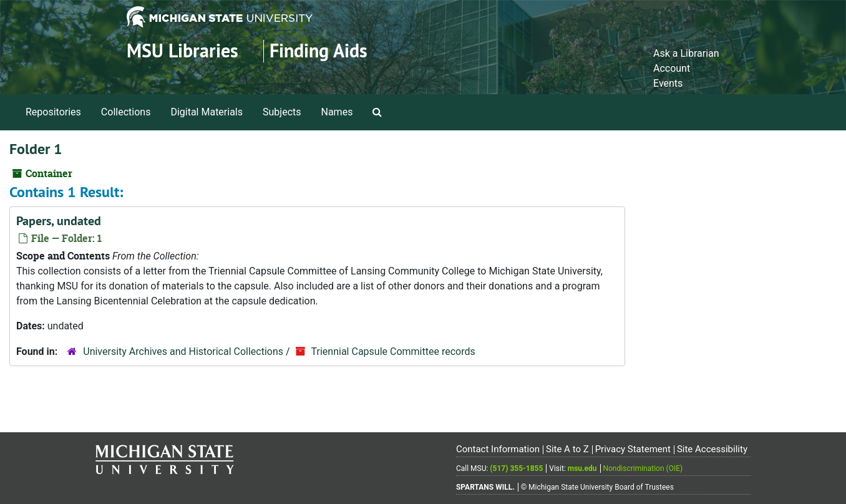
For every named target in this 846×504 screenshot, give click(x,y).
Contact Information (498, 449)
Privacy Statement (633, 449)
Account (672, 68)
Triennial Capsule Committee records (393, 351)
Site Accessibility (712, 449)
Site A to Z (567, 449)
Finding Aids (318, 51)
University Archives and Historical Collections (183, 351)
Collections (126, 112)
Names (337, 112)
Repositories (53, 112)
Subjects (282, 112)
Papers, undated (59, 221)
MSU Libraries (182, 51)
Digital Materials (207, 112)
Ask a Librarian (686, 53)
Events (668, 83)
